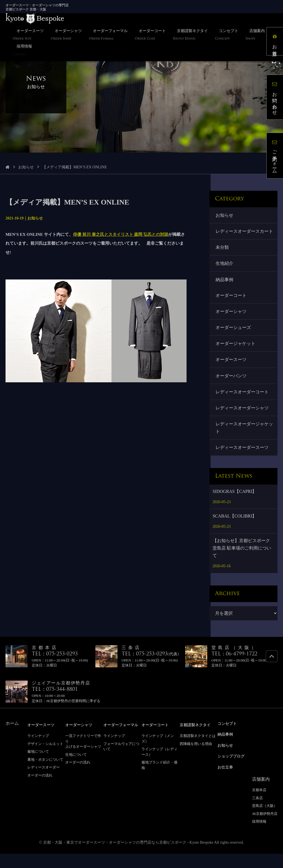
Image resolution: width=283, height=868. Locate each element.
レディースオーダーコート (243, 406)
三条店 (257, 812)
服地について (38, 767)
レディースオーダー (44, 783)
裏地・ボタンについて (45, 775)
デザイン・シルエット (45, 759)
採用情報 (259, 836)
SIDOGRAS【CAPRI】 (234, 507)
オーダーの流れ (40, 791)
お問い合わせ (276, 98)
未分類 (223, 256)
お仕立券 (276, 42)
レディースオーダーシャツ (243, 422)
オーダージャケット (236, 356)
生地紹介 (225, 273)
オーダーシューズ (234, 339)
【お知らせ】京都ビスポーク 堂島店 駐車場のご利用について (242, 564)
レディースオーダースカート (243, 236)
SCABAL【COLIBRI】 (234, 532)
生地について (76, 770)
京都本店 (259, 805)
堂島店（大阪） (265, 820)
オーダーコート (232, 306)
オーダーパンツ (232, 389)
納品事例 (225, 290)
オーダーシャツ (232, 322)
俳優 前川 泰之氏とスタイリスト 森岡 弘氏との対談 (121, 234)
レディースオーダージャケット (243, 443)
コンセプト (229, 739)
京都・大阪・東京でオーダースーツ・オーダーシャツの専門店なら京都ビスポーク (115, 857)
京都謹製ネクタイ (197, 741)
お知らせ (26, 167)
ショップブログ (233, 771)
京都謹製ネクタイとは (198, 751)
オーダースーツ (232, 372)
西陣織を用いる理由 (196, 759)
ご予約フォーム (276, 157)
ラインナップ (38, 751)
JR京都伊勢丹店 (265, 828)
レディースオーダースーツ (243, 463)
